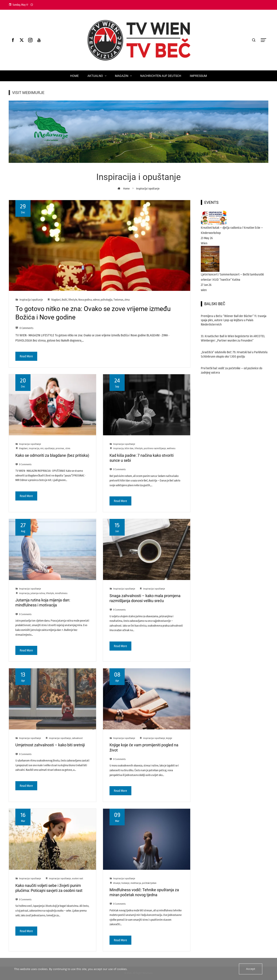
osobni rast (77, 879)
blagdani (56, 300)
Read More (26, 356)
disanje (117, 883)
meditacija (136, 883)
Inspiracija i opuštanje (31, 300)
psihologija (106, 300)
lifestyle (73, 300)
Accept (251, 969)
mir (42, 448)
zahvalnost (77, 738)
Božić (64, 300)
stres (68, 448)
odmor (96, 300)
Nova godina (85, 300)
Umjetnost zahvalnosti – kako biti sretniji (50, 745)
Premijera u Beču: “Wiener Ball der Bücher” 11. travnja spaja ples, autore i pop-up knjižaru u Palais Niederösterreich (234, 320)
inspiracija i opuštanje (154, 589)
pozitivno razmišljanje (155, 448)
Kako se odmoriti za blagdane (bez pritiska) (52, 455)
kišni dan (129, 448)
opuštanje (50, 448)
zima (127, 300)
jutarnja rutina (38, 593)
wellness (171, 448)
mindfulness (61, 593)
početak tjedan (149, 883)
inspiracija (34, 448)
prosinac (60, 448)
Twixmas (118, 300)
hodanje (125, 883)
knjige (169, 738)
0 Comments (24, 328)
